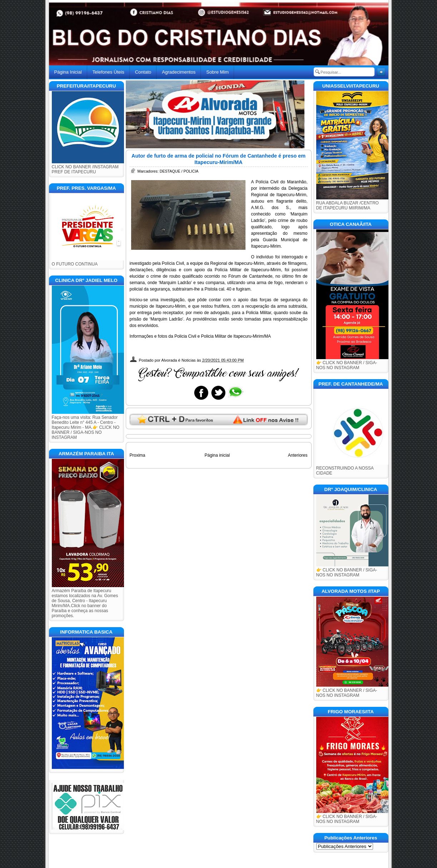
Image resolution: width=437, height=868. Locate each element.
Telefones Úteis (108, 72)
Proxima (138, 455)
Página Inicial (68, 72)
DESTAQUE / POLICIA (179, 171)
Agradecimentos (179, 72)
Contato (143, 72)
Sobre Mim (217, 72)
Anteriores (298, 455)
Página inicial (217, 455)
